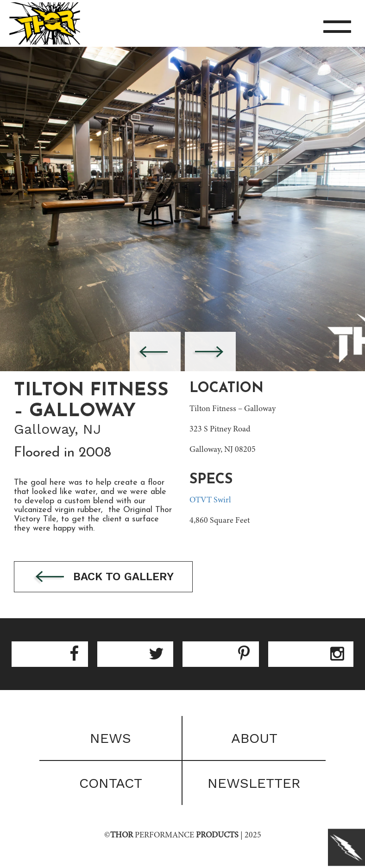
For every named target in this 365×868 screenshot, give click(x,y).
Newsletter (254, 783)
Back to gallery (103, 577)
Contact (111, 783)
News (110, 738)
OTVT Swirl (210, 501)
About (254, 738)
